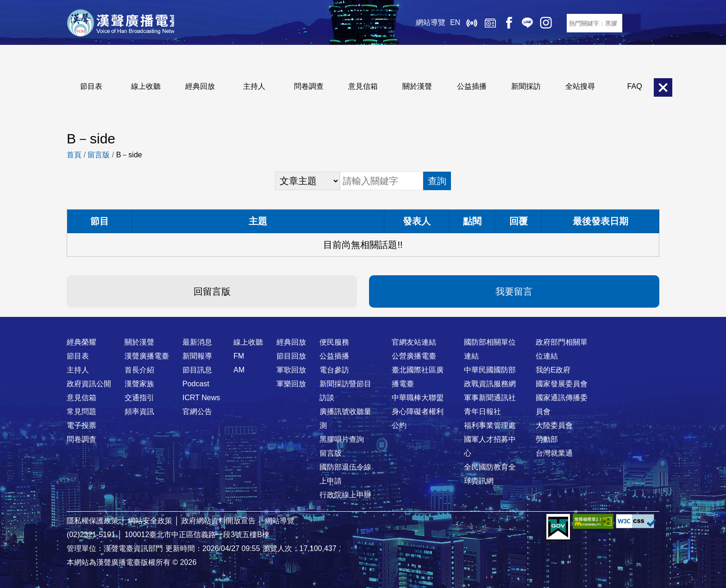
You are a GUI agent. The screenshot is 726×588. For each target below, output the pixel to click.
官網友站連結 (414, 342)
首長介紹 (139, 370)
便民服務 (334, 342)
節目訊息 (197, 370)
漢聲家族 (139, 384)
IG (539, 23)
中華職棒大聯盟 (418, 398)
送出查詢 (632, 23)
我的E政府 (553, 370)
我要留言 (514, 291)
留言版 (99, 155)
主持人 (254, 86)
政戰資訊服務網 (490, 384)
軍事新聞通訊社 (490, 398)
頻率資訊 (139, 412)
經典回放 (483, 23)
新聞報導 (197, 356)
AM (239, 370)
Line (520, 23)
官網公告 (197, 412)
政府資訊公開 (89, 384)
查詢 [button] (437, 181)
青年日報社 (482, 412)
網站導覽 (424, 23)
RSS (557, 23)
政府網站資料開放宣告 (219, 521)
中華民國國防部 (490, 370)
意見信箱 (363, 86)
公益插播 (472, 86)
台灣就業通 (554, 453)
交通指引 (139, 398)
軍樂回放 (291, 384)
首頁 (74, 155)
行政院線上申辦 (345, 495)
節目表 (91, 86)
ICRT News (201, 398)
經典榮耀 (81, 342)
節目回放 (291, 356)
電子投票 (81, 425)
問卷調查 (309, 86)
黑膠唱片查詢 (342, 439)
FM (239, 356)
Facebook (502, 23)
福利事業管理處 (490, 425)
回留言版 (212, 291)
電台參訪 (334, 370)
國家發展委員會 (562, 384)
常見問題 (81, 412)
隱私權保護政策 (93, 521)
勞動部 (547, 439)
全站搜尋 (580, 86)
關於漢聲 (417, 86)
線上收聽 (465, 23)
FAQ (635, 86)
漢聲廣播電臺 (125, 23)
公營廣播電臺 (414, 356)
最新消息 (197, 342)
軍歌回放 (291, 370)
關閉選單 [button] (663, 87)
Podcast (196, 384)
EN (448, 23)
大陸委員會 (554, 425)
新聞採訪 (526, 86)
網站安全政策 (150, 521)
